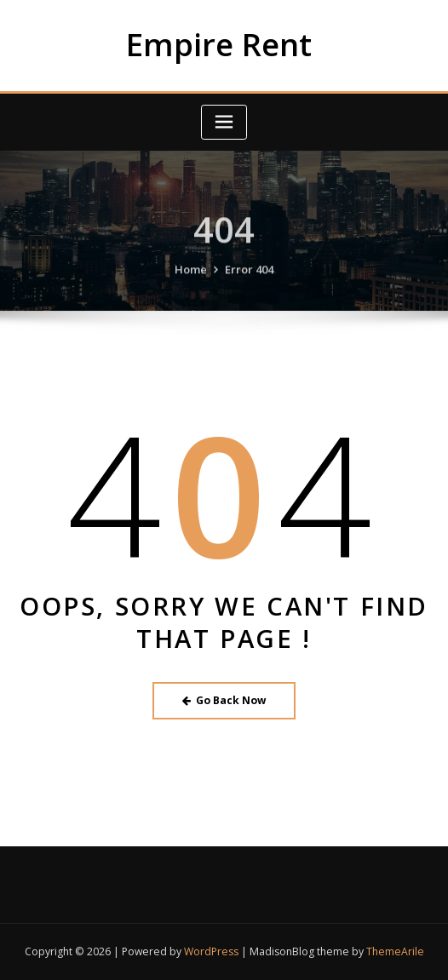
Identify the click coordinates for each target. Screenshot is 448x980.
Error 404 (249, 278)
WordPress (211, 951)
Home (191, 278)
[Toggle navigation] (224, 122)
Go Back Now (224, 700)
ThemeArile (395, 951)
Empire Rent (219, 44)
